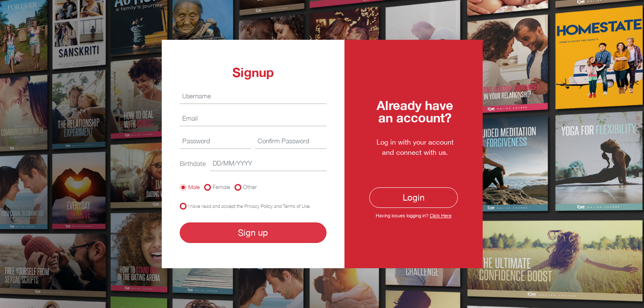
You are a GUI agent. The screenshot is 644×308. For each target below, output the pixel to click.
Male (194, 187)
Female (221, 187)
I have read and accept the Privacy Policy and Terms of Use (249, 206)
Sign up (253, 232)
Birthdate (193, 164)
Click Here (441, 215)
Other (250, 187)
